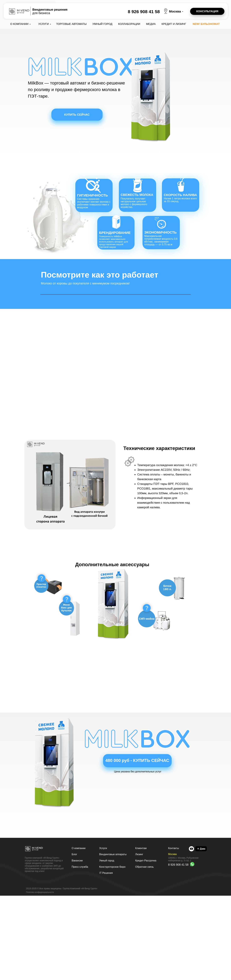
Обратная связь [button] (145, 951)
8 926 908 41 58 (144, 12)
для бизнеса (50, 11)
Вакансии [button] (77, 945)
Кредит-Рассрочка (146, 945)
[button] (207, 11)
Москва (175, 11)
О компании (19, 24)
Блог (74, 939)
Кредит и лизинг (174, 24)
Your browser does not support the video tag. (116, 335)
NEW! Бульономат (206, 24)
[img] (191, 933)
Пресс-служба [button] (80, 951)
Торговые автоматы (71, 24)
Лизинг (139, 939)
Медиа (151, 24)
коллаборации (129, 24)
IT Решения (106, 957)
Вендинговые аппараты (113, 939)
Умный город (102, 24)
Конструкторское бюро (112, 951)
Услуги (44, 24)
